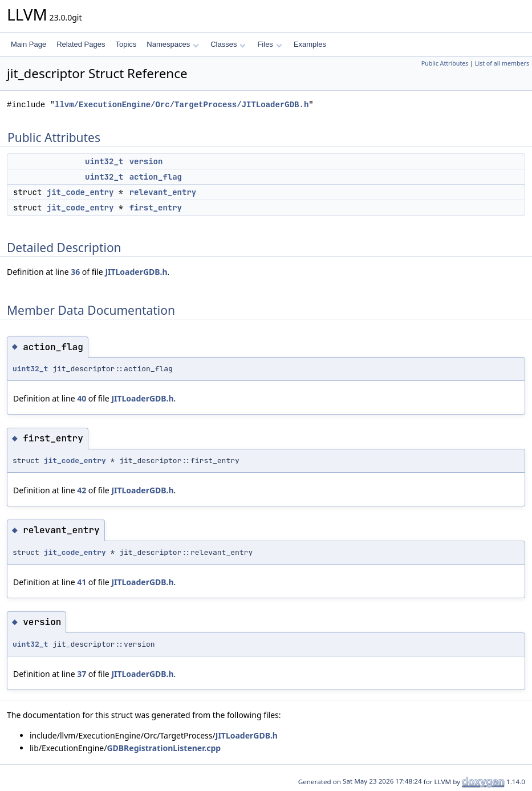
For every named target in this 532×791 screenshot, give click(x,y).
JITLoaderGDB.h (136, 272)
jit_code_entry (80, 192)
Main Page (29, 44)
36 (75, 272)
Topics (126, 44)
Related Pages (81, 44)
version (146, 161)
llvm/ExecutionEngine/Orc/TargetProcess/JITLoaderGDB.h (182, 105)
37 (82, 674)
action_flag (156, 177)
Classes (228, 44)
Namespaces (172, 44)
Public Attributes (445, 63)
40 (82, 398)
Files (269, 44)
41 (82, 582)
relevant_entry (163, 192)
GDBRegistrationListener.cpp (164, 748)
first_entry (156, 208)
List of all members (502, 63)
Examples (310, 44)
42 (82, 490)
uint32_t (104, 161)
